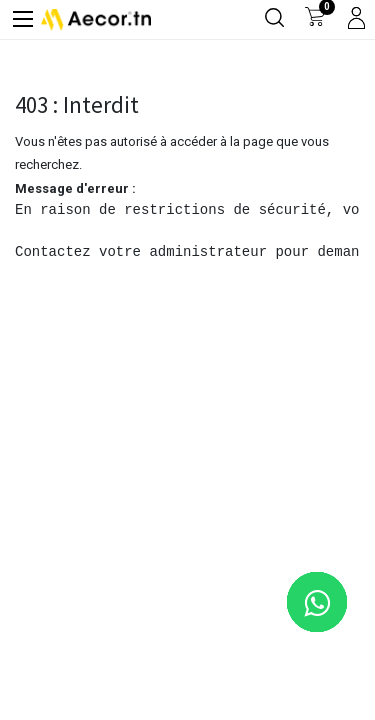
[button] (327, 672)
